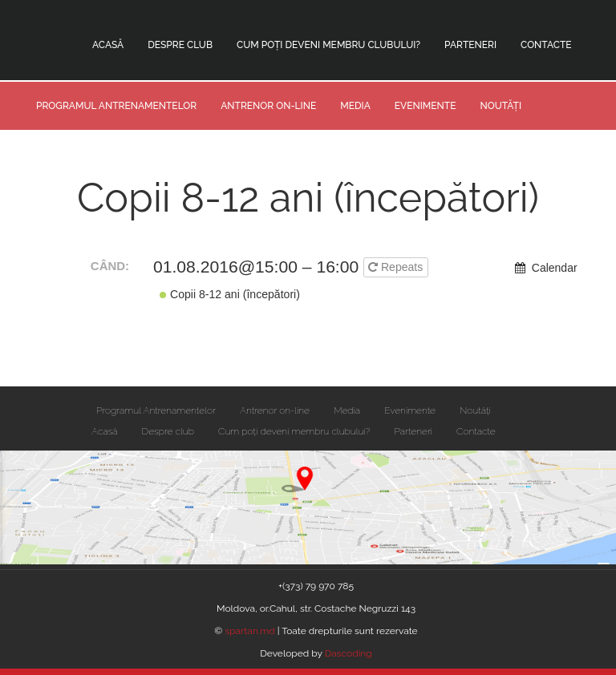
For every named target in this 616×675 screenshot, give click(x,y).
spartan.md (251, 631)
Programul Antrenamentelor (116, 106)
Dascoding (349, 653)
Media (355, 106)
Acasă (108, 45)
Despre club (180, 45)
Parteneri (470, 45)
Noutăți (500, 106)
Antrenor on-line (268, 106)
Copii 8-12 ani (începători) (230, 294)
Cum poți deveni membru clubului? (328, 45)
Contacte (546, 45)
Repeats (397, 267)
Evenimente (426, 106)
